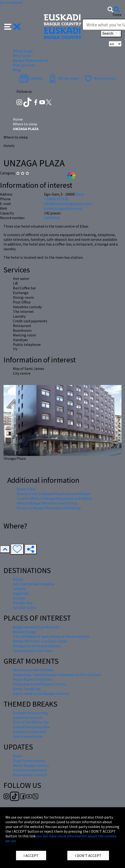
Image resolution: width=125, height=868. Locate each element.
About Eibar (26, 489)
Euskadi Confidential (30, 732)
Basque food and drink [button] (31, 60)
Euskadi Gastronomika (31, 727)
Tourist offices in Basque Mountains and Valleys (54, 498)
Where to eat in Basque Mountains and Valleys (53, 494)
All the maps (63, 78)
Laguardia (21, 593)
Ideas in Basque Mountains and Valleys (47, 503)
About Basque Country (31, 765)
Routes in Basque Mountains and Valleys (49, 508)
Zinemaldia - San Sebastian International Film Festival (57, 675)
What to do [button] (22, 56)
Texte (117, 15)
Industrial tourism (28, 717)
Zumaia (19, 598)
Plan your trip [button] (24, 65)
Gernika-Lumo (24, 607)
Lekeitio (20, 589)
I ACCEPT (31, 856)
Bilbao (18, 579)
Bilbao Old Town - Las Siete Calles (40, 641)
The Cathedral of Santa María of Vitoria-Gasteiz (51, 636)
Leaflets (31, 78)
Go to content (11, 2)
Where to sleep (25, 124)
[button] (12, 26)
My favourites (100, 78)
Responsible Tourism (30, 775)
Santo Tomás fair (27, 689)
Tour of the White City (31, 722)
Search (111, 34)
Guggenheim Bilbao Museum (36, 627)
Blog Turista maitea (29, 761)
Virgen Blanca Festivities (33, 679)
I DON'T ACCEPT (88, 856)
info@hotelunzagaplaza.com (68, 204)
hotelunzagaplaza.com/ (63, 208)
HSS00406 (52, 218)
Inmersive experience (30, 770)
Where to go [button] (23, 51)
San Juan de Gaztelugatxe (34, 584)
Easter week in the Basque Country (41, 693)
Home (18, 119)
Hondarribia (23, 603)
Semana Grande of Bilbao (33, 670)
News (17, 756)
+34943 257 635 (56, 199)
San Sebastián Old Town (32, 651)
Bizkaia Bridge (24, 632)
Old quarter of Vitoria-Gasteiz (37, 646)
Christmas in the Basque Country (39, 684)
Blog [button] (17, 70)
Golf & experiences (28, 736)
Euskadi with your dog (30, 713)
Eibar (80, 194)
